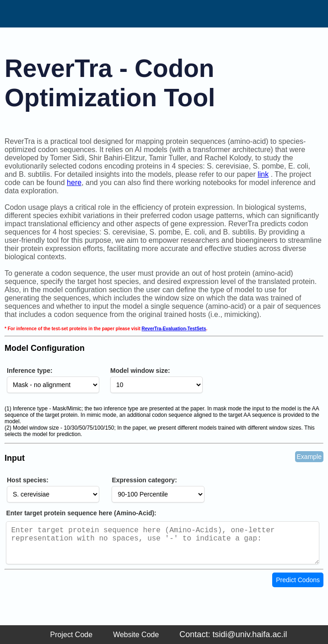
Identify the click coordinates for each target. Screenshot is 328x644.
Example (309, 457)
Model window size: (140, 371)
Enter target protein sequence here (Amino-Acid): (81, 513)
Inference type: (30, 371)
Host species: (28, 480)
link (263, 174)
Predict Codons (298, 587)
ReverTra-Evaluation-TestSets (174, 329)
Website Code (136, 635)
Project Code (72, 635)
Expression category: (144, 480)
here (74, 183)
